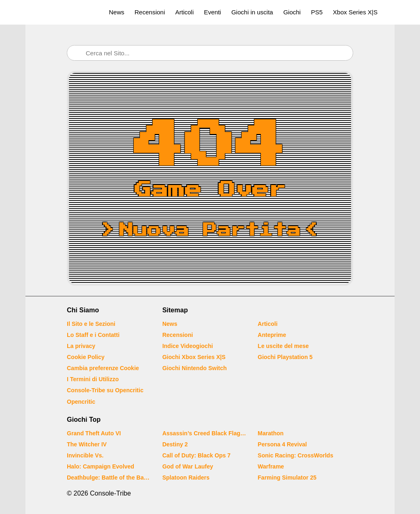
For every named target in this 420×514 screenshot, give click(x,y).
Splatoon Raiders (186, 478)
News (117, 12)
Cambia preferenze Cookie (103, 368)
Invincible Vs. (85, 455)
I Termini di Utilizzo (93, 379)
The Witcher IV (87, 444)
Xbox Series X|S (355, 12)
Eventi (212, 12)
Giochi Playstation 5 (285, 357)
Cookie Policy (86, 357)
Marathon (270, 433)
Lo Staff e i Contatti (93, 335)
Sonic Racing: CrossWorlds (295, 455)
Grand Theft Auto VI (94, 433)
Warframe (271, 466)
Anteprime (272, 335)
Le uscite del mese (283, 346)
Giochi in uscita (252, 12)
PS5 (317, 12)
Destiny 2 (175, 444)
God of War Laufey (188, 466)
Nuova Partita (210, 230)
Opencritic (81, 402)
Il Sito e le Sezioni (91, 324)
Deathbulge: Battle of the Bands (110, 478)
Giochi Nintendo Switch (195, 368)
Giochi (292, 12)
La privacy (81, 346)
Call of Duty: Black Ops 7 (196, 455)
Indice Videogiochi (188, 346)
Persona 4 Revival (282, 444)
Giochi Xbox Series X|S (194, 357)
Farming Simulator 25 (287, 478)
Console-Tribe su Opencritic (105, 390)
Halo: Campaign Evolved (100, 466)
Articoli (184, 12)
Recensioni (150, 12)
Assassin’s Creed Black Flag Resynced (205, 433)
